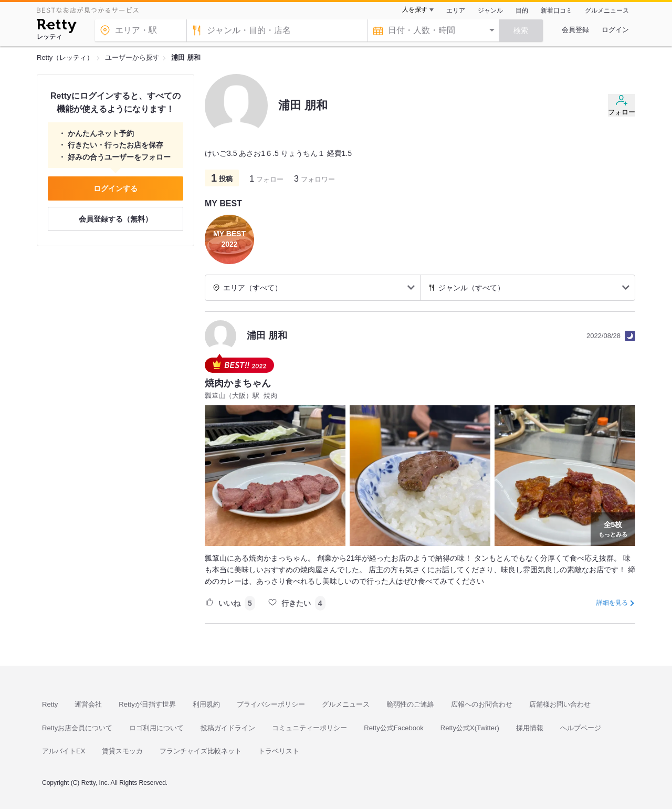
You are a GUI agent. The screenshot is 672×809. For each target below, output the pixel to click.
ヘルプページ (581, 728)
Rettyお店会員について (77, 728)
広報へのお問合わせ (482, 704)
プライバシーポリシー (271, 704)
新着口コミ (556, 10)
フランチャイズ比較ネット (201, 751)
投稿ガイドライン (228, 728)
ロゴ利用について (156, 728)
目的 (522, 10)
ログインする (115, 188)
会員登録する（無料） (115, 219)
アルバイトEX (64, 751)
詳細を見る (612, 603)
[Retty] (56, 27)
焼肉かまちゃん (238, 383)
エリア (456, 10)
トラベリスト (279, 751)
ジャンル (490, 10)
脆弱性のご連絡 (410, 704)
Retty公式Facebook (393, 728)
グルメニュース (607, 10)
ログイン (615, 30)
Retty (50, 704)
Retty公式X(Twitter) (470, 728)
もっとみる (613, 528)
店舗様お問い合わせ (560, 704)
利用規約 (206, 704)
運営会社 (88, 704)
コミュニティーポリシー (309, 728)
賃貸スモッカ (122, 751)
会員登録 (575, 30)
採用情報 (530, 728)
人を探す (415, 9)
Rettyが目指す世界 (147, 704)
